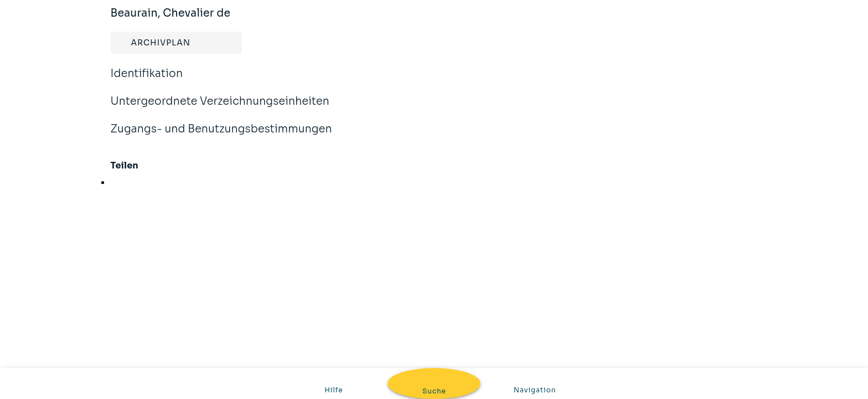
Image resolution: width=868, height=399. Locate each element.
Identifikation (147, 81)
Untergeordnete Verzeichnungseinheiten (220, 109)
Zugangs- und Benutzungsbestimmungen (221, 136)
